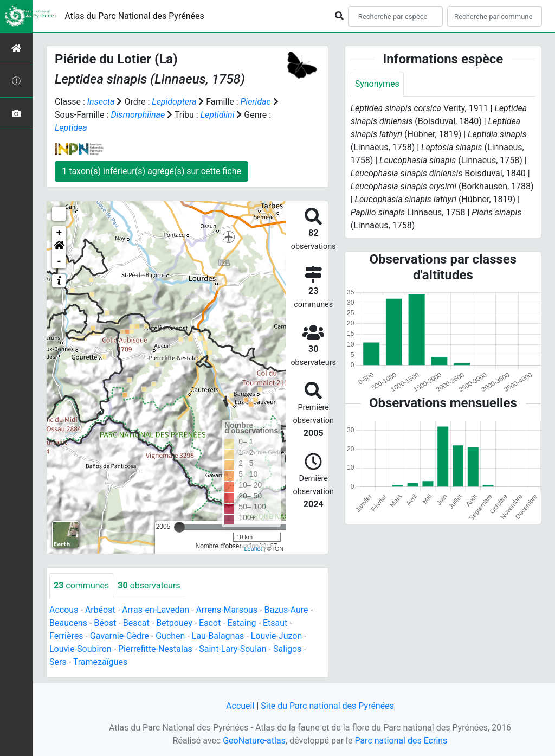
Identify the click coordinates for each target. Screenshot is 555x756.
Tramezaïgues (100, 662)
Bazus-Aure (286, 610)
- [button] (59, 261)
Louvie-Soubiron (80, 649)
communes (81, 585)
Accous (64, 610)
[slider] (179, 527)
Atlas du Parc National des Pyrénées (134, 16)
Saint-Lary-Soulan (233, 649)
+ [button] (59, 233)
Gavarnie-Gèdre (120, 636)
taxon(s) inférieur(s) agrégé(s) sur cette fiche (151, 171)
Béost (105, 623)
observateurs (149, 585)
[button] (59, 247)
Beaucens (68, 623)
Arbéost (100, 610)
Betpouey (174, 623)
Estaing (242, 623)
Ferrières (66, 636)
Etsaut (275, 623)
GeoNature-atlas (254, 741)
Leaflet (253, 549)
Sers (58, 662)
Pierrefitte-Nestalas (155, 649)
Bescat (136, 623)
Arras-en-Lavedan (156, 610)
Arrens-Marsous (227, 610)
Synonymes (377, 84)
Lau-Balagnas (218, 636)
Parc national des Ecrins (401, 741)
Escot (210, 623)
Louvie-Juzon (277, 636)
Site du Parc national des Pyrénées (327, 706)
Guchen (170, 636)
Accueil (240, 706)
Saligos (287, 649)
